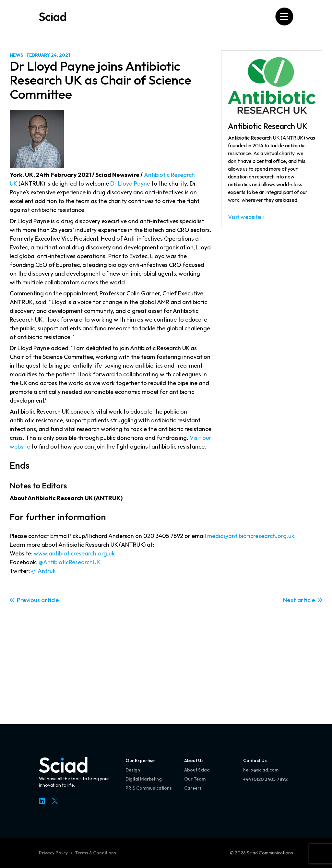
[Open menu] (284, 16)
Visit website (244, 217)
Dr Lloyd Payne (130, 183)
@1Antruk (43, 571)
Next (290, 600)
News (17, 55)
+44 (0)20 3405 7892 (265, 779)
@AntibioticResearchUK (69, 562)
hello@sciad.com (261, 770)
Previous (28, 600)
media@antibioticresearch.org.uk (251, 536)
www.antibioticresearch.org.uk (74, 553)
